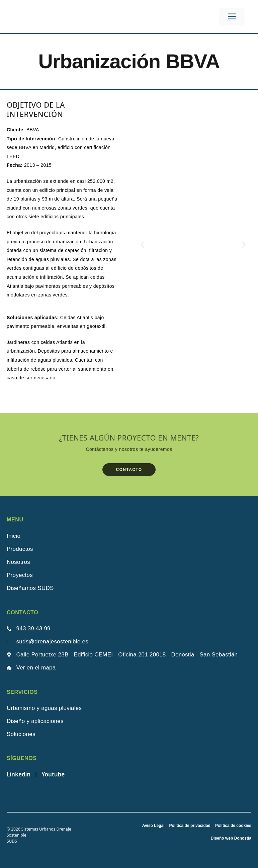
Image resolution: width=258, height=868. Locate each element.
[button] (142, 244)
